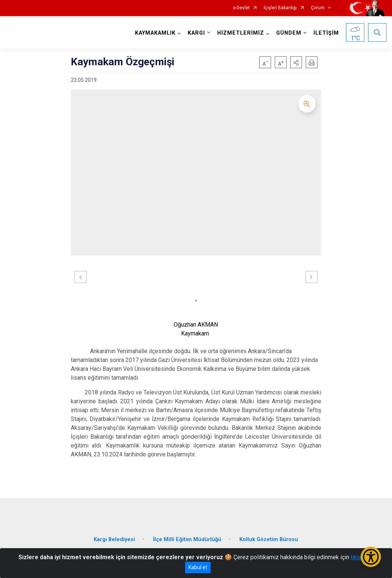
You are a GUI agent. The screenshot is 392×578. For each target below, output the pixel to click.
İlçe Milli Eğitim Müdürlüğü (187, 539)
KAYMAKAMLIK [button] (155, 33)
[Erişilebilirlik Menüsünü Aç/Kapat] (371, 557)
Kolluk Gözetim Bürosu (269, 539)
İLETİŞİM (326, 33)
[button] (296, 62)
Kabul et (198, 567)
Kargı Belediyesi (114, 539)
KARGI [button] (196, 33)
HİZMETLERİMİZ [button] (241, 33)
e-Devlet (241, 8)
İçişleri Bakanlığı (280, 8)
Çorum (318, 8)
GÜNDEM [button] (289, 33)
